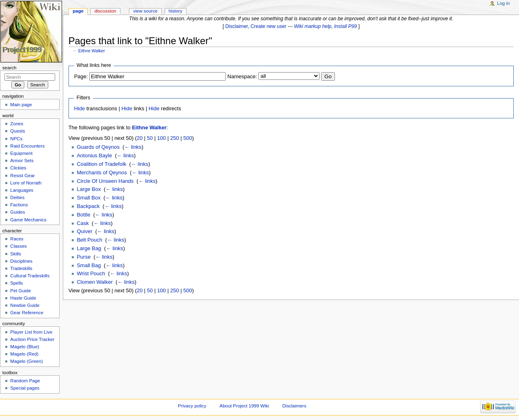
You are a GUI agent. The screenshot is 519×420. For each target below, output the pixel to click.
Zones (17, 124)
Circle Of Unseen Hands (105, 181)
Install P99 (345, 26)
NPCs (16, 139)
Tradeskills (21, 268)
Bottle (83, 215)
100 (161, 138)
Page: (81, 76)
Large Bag (89, 248)
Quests (17, 131)
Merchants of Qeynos (102, 172)
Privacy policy (192, 406)
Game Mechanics (28, 220)
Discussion (105, 11)
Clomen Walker (94, 282)
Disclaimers (294, 406)
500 (188, 138)
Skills (16, 254)
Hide (80, 108)
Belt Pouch (89, 240)
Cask (83, 223)
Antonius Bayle (94, 155)
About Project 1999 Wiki (244, 406)
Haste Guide (23, 298)
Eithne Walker (92, 51)
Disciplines (21, 261)
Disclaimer (237, 26)
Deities (17, 197)
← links (133, 147)
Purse (84, 257)
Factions (19, 205)
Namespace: (242, 76)
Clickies (18, 168)
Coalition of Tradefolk (101, 164)
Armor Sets (22, 161)
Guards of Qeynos (98, 147)
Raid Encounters (27, 146)
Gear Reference (27, 313)
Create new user (268, 26)
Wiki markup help (313, 26)
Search (10, 68)
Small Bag (89, 265)
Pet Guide (20, 291)
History (176, 11)
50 (150, 138)
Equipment (21, 153)
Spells (16, 283)
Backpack (88, 206)
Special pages (25, 388)
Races (17, 239)
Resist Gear (22, 176)
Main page (21, 105)
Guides (17, 212)
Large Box (89, 189)
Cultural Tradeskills (30, 276)
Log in (503, 3)
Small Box (89, 198)
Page (78, 11)
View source (145, 11)
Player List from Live (31, 332)
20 (139, 138)
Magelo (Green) (26, 361)
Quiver (84, 231)
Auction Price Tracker (32, 339)
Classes (18, 246)
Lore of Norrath (26, 183)
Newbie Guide (25, 305)
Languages (22, 190)
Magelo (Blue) (25, 347)
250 (175, 138)
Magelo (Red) (24, 354)
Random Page (25, 381)
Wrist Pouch (91, 273)
